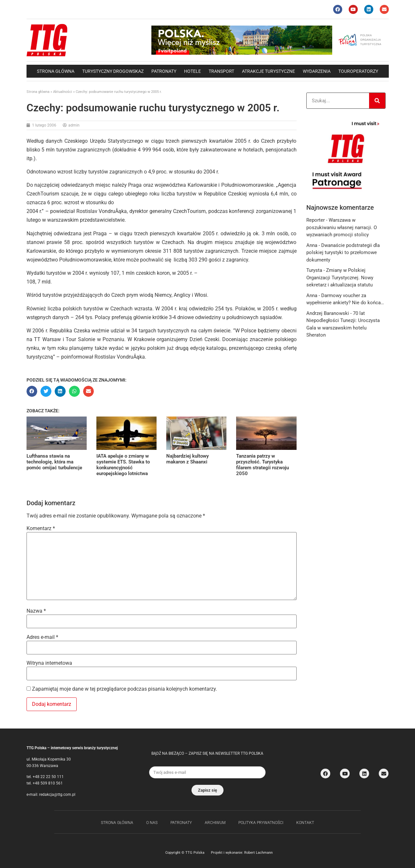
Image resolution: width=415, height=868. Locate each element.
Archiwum (215, 823)
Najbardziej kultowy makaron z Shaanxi (187, 459)
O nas (152, 823)
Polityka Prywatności (261, 823)
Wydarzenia (317, 71)
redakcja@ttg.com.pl (57, 795)
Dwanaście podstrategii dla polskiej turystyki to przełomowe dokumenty (343, 253)
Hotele (192, 71)
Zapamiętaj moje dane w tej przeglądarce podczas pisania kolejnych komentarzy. (125, 689)
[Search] (377, 101)
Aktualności (63, 92)
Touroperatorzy (358, 71)
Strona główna (56, 71)
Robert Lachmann (258, 853)
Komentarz (41, 529)
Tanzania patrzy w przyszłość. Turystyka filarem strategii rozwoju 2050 (262, 465)
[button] (32, 391)
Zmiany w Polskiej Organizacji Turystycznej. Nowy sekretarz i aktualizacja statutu (340, 278)
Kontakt (305, 823)
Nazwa (36, 611)
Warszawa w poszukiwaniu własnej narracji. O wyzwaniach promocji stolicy (342, 227)
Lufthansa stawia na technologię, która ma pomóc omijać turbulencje (54, 462)
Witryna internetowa (49, 663)
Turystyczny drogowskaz (113, 71)
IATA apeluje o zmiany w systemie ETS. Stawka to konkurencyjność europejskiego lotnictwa (123, 465)
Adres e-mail (42, 637)
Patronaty (164, 71)
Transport (221, 71)
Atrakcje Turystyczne (268, 71)
